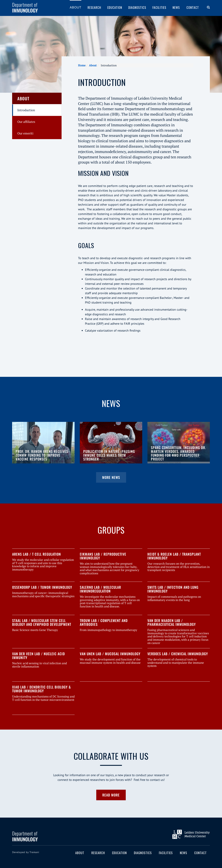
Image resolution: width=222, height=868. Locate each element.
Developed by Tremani (26, 852)
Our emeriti (25, 133)
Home (82, 65)
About (76, 7)
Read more (111, 795)
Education (115, 7)
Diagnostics (137, 7)
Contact (193, 7)
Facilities (159, 7)
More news (111, 477)
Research (94, 7)
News (176, 7)
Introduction (26, 110)
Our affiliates (26, 122)
